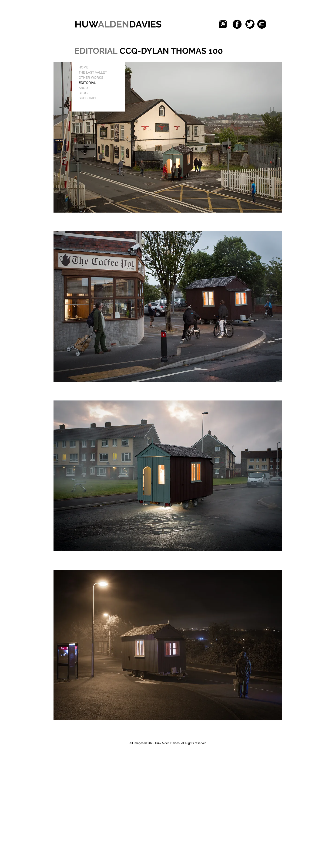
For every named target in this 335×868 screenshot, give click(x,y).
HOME (84, 67)
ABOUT (84, 88)
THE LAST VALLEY (93, 72)
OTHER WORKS (91, 78)
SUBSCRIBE (88, 98)
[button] (168, 137)
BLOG (83, 93)
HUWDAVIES (117, 24)
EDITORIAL (87, 83)
